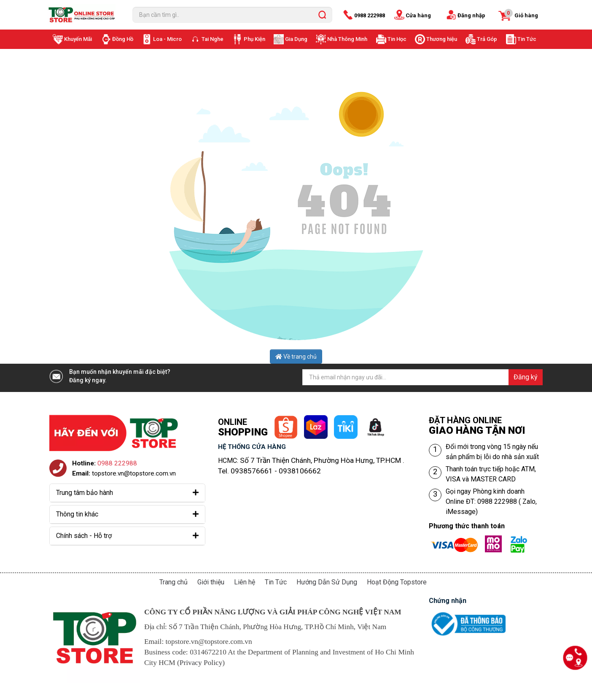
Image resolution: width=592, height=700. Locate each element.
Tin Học (397, 39)
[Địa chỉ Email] (422, 377)
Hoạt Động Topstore (397, 582)
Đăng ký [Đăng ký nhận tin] (526, 377)
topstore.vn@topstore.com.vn (134, 473)
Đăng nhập (471, 15)
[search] (322, 15)
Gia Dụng (296, 39)
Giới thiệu (211, 582)
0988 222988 (370, 15)
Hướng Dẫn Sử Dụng (327, 582)
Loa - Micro (167, 39)
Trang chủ (174, 582)
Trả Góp (487, 39)
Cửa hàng (418, 15)
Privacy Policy (201, 663)
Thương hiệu (442, 39)
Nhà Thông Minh (347, 39)
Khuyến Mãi (78, 39)
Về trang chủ (296, 357)
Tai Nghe (213, 39)
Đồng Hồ (123, 39)
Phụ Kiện (254, 39)
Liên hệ (245, 582)
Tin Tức (527, 39)
